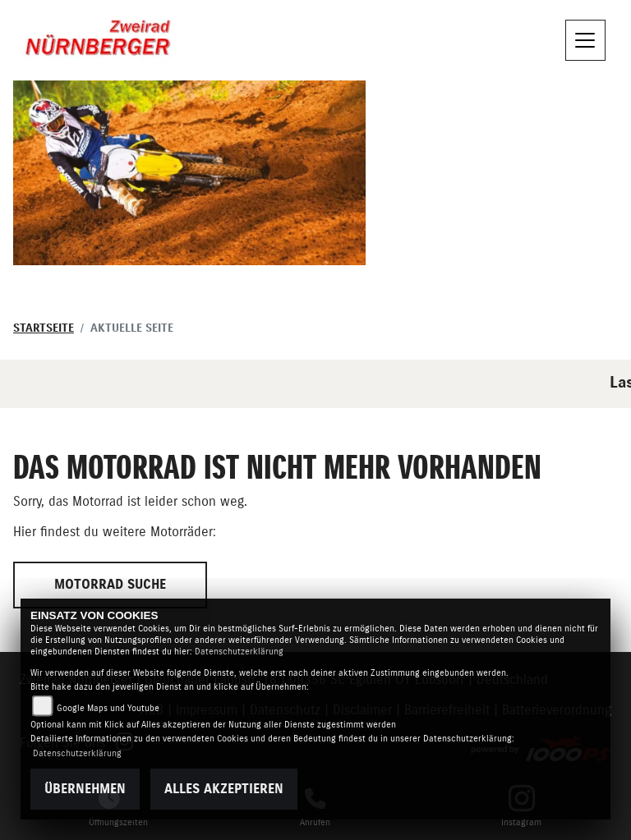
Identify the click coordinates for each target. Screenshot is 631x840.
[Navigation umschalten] (586, 40)
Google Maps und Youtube (108, 708)
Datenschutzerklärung (239, 652)
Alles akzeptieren (224, 789)
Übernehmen (85, 789)
